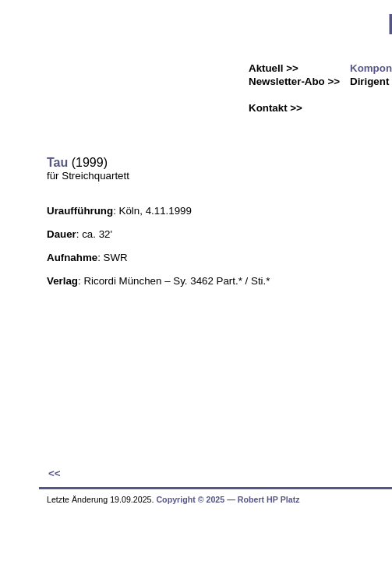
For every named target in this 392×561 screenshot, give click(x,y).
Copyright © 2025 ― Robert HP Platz (228, 499)
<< (55, 473)
